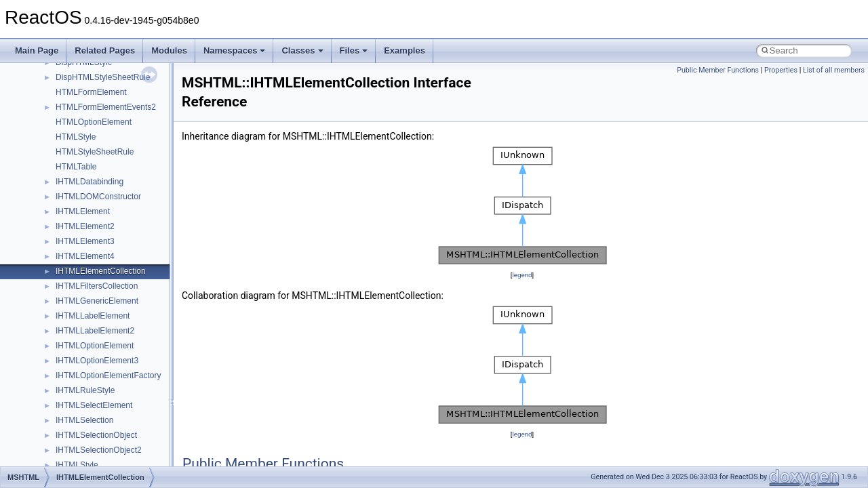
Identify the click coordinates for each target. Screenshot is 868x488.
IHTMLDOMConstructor (98, 197)
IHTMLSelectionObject (96, 435)
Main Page (37, 50)
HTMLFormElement (91, 92)
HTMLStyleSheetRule (95, 152)
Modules (169, 50)
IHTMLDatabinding (90, 182)
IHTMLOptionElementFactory (108, 375)
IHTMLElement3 (85, 241)
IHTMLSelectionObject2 (99, 450)
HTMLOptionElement (94, 122)
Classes (302, 50)
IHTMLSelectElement (94, 405)
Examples (405, 50)
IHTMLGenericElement (97, 301)
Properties (781, 70)
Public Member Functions (718, 70)
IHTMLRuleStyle (85, 390)
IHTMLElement (83, 211)
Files (354, 50)
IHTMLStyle (77, 465)
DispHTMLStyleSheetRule (103, 77)
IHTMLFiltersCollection (97, 286)
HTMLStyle (76, 137)
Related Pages (105, 50)
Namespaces (235, 50)
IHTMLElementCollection (101, 271)
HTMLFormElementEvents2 (106, 107)
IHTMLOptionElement (95, 346)
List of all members (834, 70)
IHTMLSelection (84, 420)
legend (522, 275)
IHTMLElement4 (85, 256)
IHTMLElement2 (85, 226)
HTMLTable (76, 167)
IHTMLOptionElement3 (97, 361)
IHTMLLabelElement (93, 316)
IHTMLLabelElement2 (95, 331)
